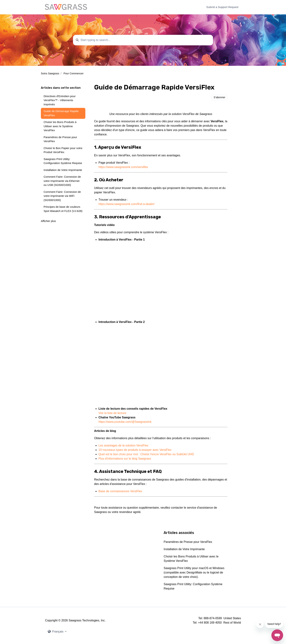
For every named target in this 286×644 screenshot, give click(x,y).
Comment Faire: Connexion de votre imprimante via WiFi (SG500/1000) (62, 196)
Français (57, 632)
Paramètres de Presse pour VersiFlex (188, 542)
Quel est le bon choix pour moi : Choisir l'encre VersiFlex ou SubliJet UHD (146, 454)
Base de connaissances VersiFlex (120, 491)
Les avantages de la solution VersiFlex (123, 445)
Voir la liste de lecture (112, 413)
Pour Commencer (74, 73)
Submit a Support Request (222, 7)
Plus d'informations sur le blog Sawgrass (125, 459)
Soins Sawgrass (50, 73)
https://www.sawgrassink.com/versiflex (123, 167)
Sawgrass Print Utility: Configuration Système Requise (193, 586)
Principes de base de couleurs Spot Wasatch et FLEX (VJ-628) (63, 209)
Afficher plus (48, 221)
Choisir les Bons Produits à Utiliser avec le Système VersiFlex (191, 559)
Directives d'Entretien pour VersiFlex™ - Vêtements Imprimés (60, 100)
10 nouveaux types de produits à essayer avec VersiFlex (135, 450)
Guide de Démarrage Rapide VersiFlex (61, 113)
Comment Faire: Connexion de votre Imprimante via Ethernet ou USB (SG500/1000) (62, 181)
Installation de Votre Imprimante (184, 549)
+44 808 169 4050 (210, 623)
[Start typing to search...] (143, 40)
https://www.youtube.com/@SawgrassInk (125, 422)
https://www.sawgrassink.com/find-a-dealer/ (127, 204)
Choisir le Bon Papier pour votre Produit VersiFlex (63, 150)
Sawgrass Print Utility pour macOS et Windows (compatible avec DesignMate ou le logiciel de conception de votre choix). (194, 572)
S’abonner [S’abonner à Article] (219, 97)
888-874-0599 (213, 618)
